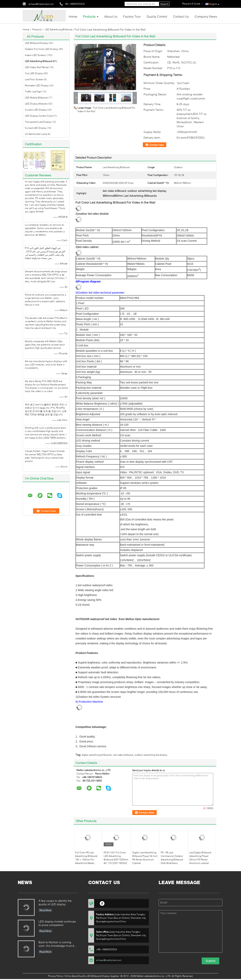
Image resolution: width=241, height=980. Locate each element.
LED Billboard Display (36, 43)
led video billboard (123, 755)
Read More (45, 910)
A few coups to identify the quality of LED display (55, 902)
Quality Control (157, 16)
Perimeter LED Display (37, 85)
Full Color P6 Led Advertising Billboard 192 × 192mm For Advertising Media (86, 858)
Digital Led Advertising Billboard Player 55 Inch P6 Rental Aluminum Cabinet (145, 858)
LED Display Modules (36, 104)
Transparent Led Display (38, 122)
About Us (111, 16)
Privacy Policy (56, 976)
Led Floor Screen (34, 79)
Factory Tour (132, 16)
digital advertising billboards (97, 755)
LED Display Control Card (39, 116)
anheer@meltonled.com (41, 4)
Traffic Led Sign (33, 92)
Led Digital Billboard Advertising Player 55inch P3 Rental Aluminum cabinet (200, 858)
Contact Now (156, 145)
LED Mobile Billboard (36, 98)
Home (73, 16)
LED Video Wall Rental (37, 67)
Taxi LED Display (34, 73)
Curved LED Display (36, 128)
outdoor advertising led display (151, 755)
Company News (206, 16)
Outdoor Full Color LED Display (41, 49)
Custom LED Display (36, 110)
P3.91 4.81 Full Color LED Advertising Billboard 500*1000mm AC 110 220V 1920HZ (116, 858)
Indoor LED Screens (36, 55)
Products (89, 16)
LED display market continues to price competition (57, 923)
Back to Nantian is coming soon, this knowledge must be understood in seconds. (57, 944)
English (214, 4)
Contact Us (181, 16)
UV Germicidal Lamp (36, 134)
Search (164, 4)
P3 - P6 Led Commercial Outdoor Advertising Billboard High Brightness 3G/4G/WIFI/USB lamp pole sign (172, 861)
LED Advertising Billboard (58, 29)
